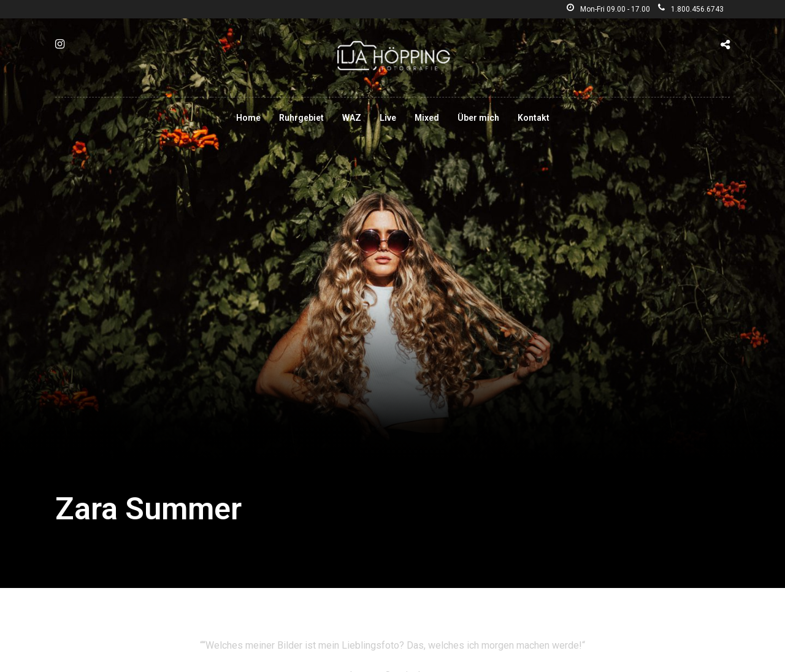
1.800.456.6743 (691, 9)
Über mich (478, 118)
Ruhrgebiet (301, 118)
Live (388, 118)
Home (248, 118)
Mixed (427, 118)
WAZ (352, 118)
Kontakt (534, 118)
